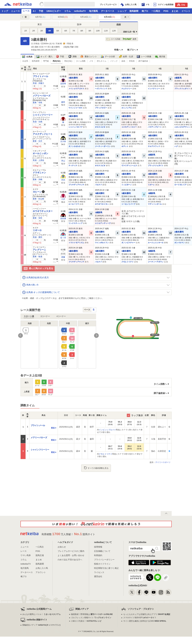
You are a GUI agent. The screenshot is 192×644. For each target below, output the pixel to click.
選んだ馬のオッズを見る (38, 269)
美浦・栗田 (37, 237)
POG (166, 11)
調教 (73, 57)
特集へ (117, 50)
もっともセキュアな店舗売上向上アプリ (147, 614)
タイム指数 (81, 61)
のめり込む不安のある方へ (70, 560)
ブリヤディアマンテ (76, 185)
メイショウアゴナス (76, 89)
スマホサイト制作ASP (140, 618)
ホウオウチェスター (43, 211)
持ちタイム (102, 61)
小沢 (63, 199)
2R (34, 31)
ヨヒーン (37, 192)
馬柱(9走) (68, 61)
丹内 (63, 180)
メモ (91, 61)
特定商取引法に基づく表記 (106, 568)
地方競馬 (93, 11)
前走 (53, 428)
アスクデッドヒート (43, 134)
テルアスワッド (154, 146)
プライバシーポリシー (104, 560)
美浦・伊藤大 (38, 83)
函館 (119, 25)
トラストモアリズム (76, 243)
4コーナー (61, 316)
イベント (186, 11)
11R (106, 31)
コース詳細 (113, 39)
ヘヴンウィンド (101, 89)
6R (66, 31)
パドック (114, 61)
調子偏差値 (143, 61)
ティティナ (73, 165)
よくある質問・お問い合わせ (71, 555)
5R (58, 31)
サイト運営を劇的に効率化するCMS (145, 621)
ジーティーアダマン (156, 262)
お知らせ (62, 547)
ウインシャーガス (75, 108)
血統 (123, 61)
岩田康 (63, 218)
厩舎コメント (89, 57)
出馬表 (27, 57)
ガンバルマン (180, 243)
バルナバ (98, 185)
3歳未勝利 (73, 78)
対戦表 (132, 61)
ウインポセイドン (102, 243)
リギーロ (37, 230)
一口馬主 (156, 11)
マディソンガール (155, 204)
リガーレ (151, 185)
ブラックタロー (101, 108)
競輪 (181, 5)
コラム (67, 11)
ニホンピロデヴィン (182, 127)
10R (98, 31)
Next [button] (96, 336)
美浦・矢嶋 (37, 122)
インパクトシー (154, 89)
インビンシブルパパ (107, 430)
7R (74, 31)
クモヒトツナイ (128, 262)
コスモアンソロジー (129, 127)
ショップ (122, 11)
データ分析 (108, 57)
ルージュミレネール (156, 243)
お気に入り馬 (42, 568)
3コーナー (45, 316)
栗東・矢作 (37, 141)
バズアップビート (155, 127)
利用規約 (98, 555)
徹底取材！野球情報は (92, 614)
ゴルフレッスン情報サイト (91, 618)
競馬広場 (40, 555)
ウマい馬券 (26, 555)
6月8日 (63, 17)
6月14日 (86, 17)
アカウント (41, 572)
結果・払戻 (126, 57)
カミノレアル (127, 108)
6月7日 (40, 17)
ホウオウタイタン (102, 204)
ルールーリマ (74, 204)
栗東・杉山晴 (38, 199)
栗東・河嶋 (37, 179)
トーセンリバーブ (128, 204)
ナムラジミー (127, 89)
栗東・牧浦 (37, 257)
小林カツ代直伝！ (86, 621)
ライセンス (99, 572)
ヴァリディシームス (129, 165)
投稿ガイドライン (102, 564)
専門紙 (46, 61)
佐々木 (63, 238)
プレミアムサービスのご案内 (71, 551)
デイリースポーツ (163, 462)
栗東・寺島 (37, 103)
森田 (63, 102)
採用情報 (98, 547)
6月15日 (110, 17)
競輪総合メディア (41, 625)
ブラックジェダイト (182, 89)
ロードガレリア (180, 185)
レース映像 (144, 57)
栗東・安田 (37, 218)
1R (26, 31)
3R (42, 31)
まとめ (175, 11)
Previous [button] (20, 336)
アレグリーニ (39, 250)
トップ (5, 11)
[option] (58, 344)
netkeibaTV (80, 11)
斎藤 (63, 257)
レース (26, 11)
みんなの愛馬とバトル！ (42, 614)
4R (50, 31)
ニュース (15, 11)
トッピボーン (127, 185)
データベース (108, 11)
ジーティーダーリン (103, 146)
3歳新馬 (152, 251)
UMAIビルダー (54, 11)
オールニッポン (40, 153)
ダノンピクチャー (128, 243)
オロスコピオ (100, 127)
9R (90, 31)
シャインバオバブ (75, 127)
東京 (40, 24)
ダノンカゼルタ (75, 146)
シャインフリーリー (43, 115)
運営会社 (98, 576)
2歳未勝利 (153, 174)
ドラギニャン (39, 173)
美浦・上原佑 (38, 160)
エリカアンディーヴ (103, 223)
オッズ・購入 (44, 57)
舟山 (63, 161)
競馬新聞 (134, 11)
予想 (41, 11)
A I (34, 11)
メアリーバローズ (42, 96)
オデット (125, 146)
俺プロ (145, 11)
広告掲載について (102, 551)
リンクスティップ (75, 223)
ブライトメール (40, 76)
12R (114, 31)
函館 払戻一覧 (129, 32)
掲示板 (160, 57)
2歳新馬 (178, 78)
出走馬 (25, 61)
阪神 (79, 24)
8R (82, 31)
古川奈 (63, 141)
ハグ (176, 146)
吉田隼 (63, 84)
